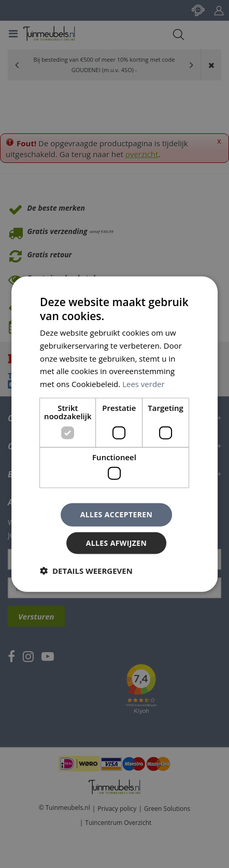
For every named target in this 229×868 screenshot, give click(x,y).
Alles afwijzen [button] (117, 543)
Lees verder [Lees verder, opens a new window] (144, 384)
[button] (86, 571)
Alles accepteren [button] (117, 514)
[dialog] (115, 434)
